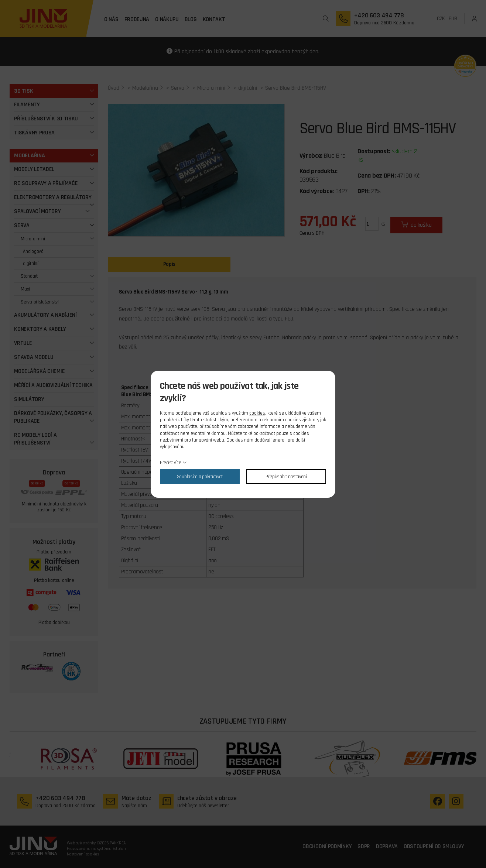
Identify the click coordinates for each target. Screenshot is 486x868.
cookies (257, 413)
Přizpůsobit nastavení (286, 477)
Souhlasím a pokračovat (200, 477)
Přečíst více (170, 463)
